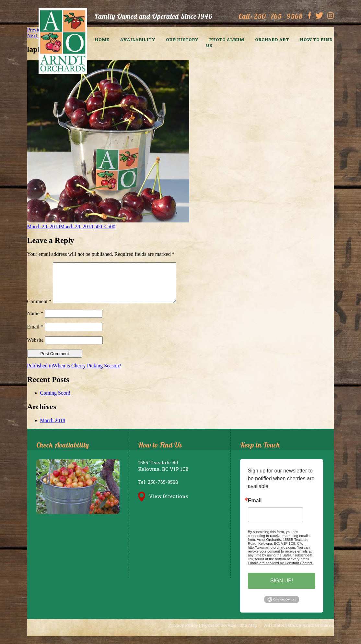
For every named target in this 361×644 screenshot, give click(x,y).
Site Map (248, 633)
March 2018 (53, 428)
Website (35, 348)
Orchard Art (272, 40)
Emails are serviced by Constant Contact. (281, 571)
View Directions (163, 504)
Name (35, 321)
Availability (138, 40)
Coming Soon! (55, 401)
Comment (39, 309)
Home (102, 40)
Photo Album (227, 40)
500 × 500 (105, 227)
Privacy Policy (183, 633)
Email (35, 334)
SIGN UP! (282, 588)
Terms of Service (219, 633)
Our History (182, 40)
